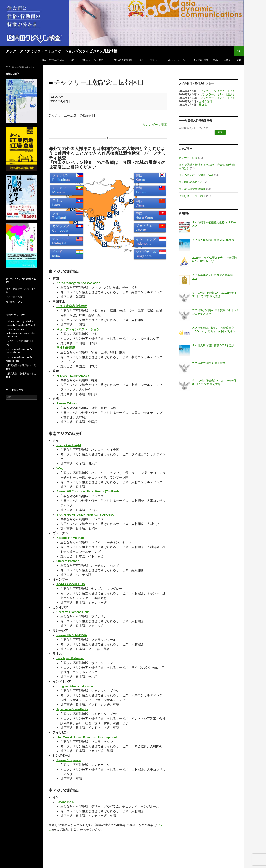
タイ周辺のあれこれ (191, 182)
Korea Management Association (78, 283)
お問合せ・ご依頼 (233, 60)
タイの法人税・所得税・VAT (196, 175)
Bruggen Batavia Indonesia (75, 686)
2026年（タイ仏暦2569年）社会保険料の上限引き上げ (215, 259)
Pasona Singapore (69, 760)
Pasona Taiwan (66, 403)
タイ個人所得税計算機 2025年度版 (213, 345)
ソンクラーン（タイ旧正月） (218, 91)
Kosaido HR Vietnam (70, 538)
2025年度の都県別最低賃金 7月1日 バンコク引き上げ (215, 312)
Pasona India (65, 802)
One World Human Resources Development (87, 737)
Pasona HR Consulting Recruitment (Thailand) (88, 491)
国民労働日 (205, 101)
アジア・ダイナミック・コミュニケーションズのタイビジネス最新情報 (61, 51)
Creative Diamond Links (73, 612)
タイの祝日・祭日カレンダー (196, 83)
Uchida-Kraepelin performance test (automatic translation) (20, 333)
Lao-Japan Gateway (70, 658)
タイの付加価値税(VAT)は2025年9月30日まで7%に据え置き (214, 382)
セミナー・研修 (147, 60)
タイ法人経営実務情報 (121, 60)
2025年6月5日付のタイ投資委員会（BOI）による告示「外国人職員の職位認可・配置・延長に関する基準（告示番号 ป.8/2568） (215, 330)
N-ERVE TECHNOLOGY (73, 375)
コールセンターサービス (174, 60)
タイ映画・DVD (14, 302)
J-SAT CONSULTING (71, 584)
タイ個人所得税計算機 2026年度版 (213, 240)
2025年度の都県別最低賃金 (209, 363)
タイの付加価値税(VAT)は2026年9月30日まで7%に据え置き (214, 294)
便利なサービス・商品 (92, 60)
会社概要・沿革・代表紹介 (206, 60)
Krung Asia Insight (69, 445)
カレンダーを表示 (155, 124)
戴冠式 (203, 105)
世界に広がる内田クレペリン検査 (58, 60)
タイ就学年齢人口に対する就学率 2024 (212, 277)
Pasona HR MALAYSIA (72, 635)
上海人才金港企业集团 (72, 306)
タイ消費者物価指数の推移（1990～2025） (214, 224)
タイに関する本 (14, 297)
